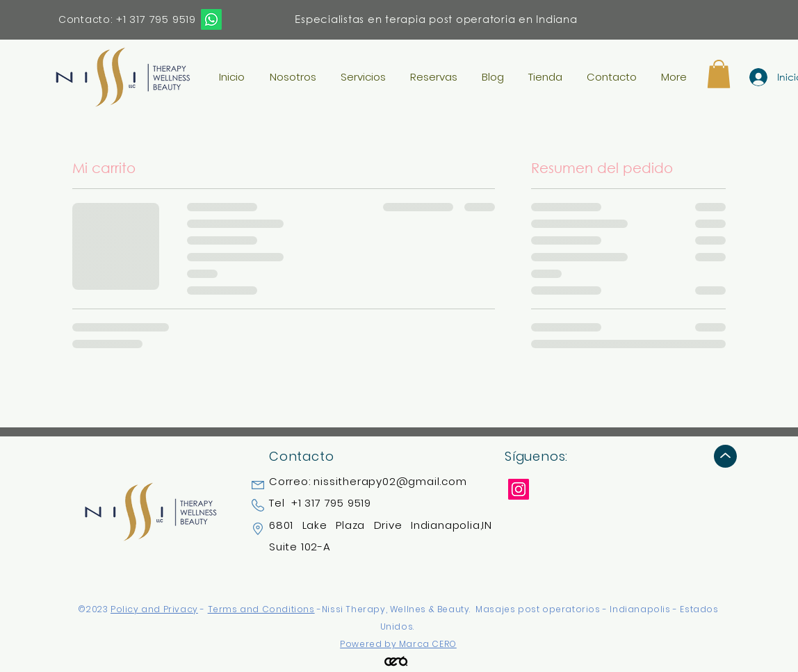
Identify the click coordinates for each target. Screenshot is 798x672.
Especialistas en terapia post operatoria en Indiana (436, 19)
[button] (719, 74)
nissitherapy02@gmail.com (390, 481)
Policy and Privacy (154, 609)
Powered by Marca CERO (398, 644)
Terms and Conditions (261, 609)
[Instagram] (519, 489)
